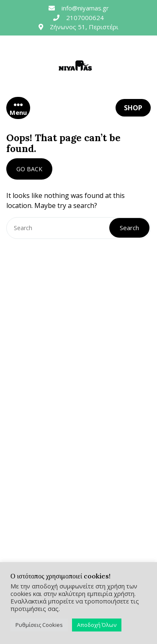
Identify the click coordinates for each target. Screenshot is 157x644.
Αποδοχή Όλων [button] (97, 625)
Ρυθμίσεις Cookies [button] (39, 625)
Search (129, 228)
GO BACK (29, 169)
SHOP (133, 108)
